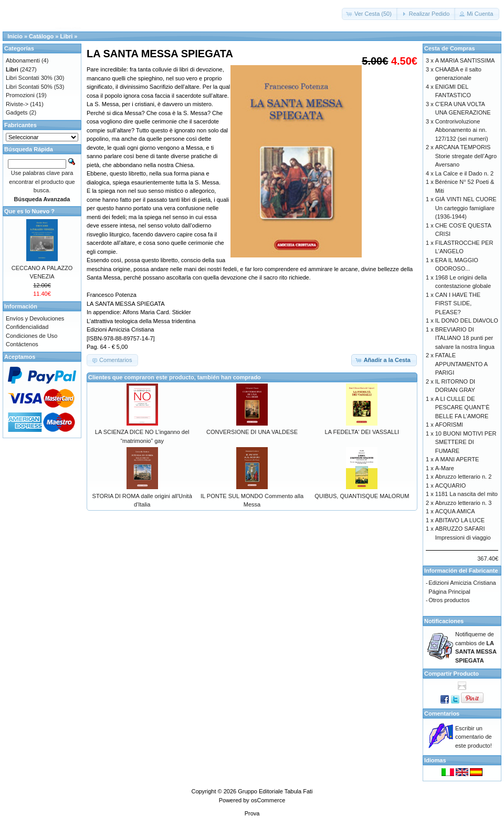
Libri (66, 36)
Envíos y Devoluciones (35, 318)
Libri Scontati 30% (29, 78)
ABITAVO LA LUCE (460, 520)
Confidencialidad (27, 327)
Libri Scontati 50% (29, 87)
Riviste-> (17, 104)
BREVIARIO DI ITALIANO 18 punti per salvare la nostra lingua (465, 338)
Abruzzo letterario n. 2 (464, 477)
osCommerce (268, 800)
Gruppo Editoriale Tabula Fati (275, 791)
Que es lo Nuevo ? (29, 211)
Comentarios (442, 714)
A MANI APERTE (457, 459)
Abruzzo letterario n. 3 (464, 503)
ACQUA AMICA (455, 511)
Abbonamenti (23, 60)
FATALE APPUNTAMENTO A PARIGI (461, 364)
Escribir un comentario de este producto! (474, 737)
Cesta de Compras (450, 48)
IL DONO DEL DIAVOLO (467, 321)
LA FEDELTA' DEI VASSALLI (362, 432)
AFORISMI (449, 425)
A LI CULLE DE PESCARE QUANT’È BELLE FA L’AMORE (463, 407)
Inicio (15, 36)
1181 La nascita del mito (466, 494)
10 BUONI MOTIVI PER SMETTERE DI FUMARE (466, 442)
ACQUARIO (451, 485)
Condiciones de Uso (31, 336)
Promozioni (20, 95)
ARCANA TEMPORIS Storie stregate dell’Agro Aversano (466, 156)
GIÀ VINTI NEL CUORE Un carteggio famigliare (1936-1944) (466, 208)
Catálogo (41, 36)
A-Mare (445, 468)
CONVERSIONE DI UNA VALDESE (252, 432)
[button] (370, 14)
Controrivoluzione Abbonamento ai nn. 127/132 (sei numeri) (462, 130)
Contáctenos (22, 344)
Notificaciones (444, 621)
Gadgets (17, 112)
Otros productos (449, 600)
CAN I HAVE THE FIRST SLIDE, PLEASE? (458, 303)
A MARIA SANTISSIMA (465, 60)
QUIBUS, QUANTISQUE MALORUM (362, 496)
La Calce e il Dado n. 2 (464, 173)
